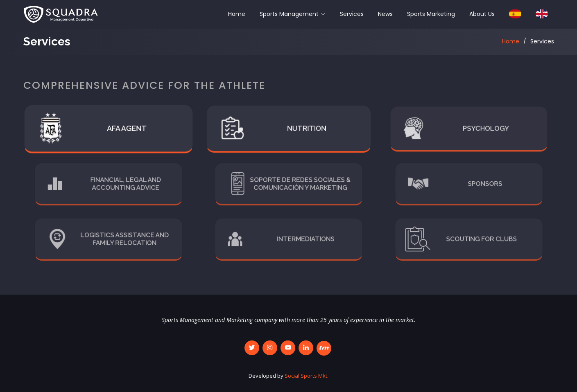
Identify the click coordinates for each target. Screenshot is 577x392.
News (385, 14)
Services (352, 14)
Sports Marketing (431, 14)
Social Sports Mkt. (307, 376)
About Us (482, 14)
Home (237, 14)
